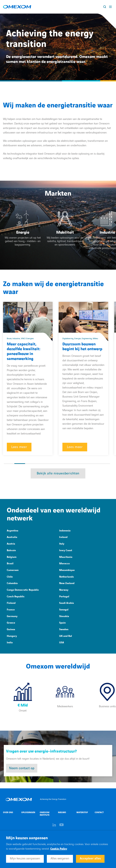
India (10, 643)
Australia (12, 537)
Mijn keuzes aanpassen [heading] (27, 838)
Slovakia (64, 616)
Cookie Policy (59, 849)
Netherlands (66, 577)
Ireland (63, 537)
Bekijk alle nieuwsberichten (58, 473)
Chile (10, 577)
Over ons (8, 812)
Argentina (13, 531)
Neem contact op (22, 768)
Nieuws (62, 812)
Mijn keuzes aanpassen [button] (25, 858)
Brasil (10, 564)
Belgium (12, 557)
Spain (62, 623)
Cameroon (13, 570)
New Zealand (67, 583)
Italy (62, 544)
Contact (99, 812)
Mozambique (67, 570)
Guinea (11, 629)
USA (62, 643)
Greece (11, 623)
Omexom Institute (45, 814)
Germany (12, 616)
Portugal (64, 597)
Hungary (12, 636)
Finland (11, 603)
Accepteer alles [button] (90, 858)
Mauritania (66, 557)
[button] (9, 464)
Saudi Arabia (67, 603)
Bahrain (11, 550)
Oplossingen (28, 812)
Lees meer (19, 447)
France (11, 610)
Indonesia (65, 531)
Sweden (64, 629)
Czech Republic (16, 597)
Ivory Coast (66, 550)
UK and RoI (66, 636)
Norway (64, 590)
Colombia (12, 583)
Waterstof (82, 812)
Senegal (64, 610)
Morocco (64, 564)
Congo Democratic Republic (23, 590)
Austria (11, 544)
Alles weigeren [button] (60, 858)
